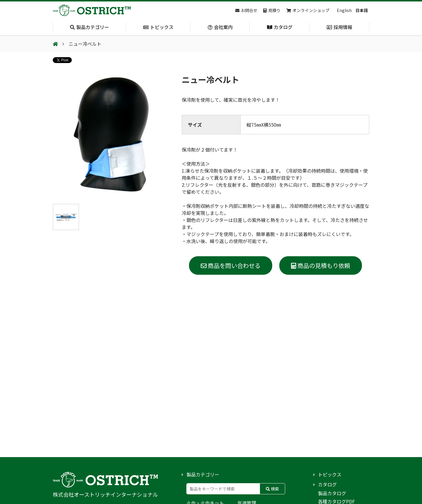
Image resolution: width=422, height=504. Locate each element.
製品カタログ (332, 493)
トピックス (330, 474)
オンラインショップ (308, 10)
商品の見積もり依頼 (321, 265)
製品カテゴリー (203, 474)
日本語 (362, 10)
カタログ (327, 484)
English (344, 10)
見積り (272, 10)
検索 (272, 489)
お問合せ (246, 10)
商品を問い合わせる (231, 265)
